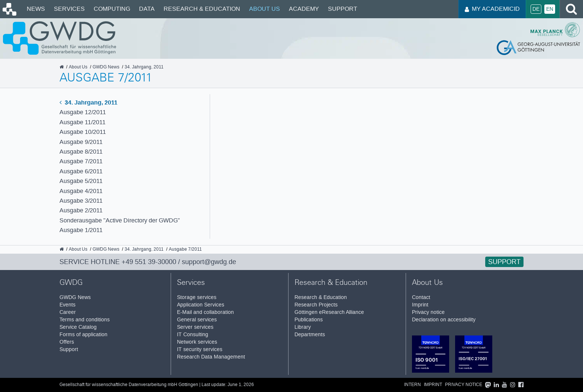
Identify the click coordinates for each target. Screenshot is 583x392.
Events (67, 305)
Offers (67, 342)
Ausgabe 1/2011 (81, 230)
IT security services (200, 349)
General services (197, 320)
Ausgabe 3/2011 (81, 201)
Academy (304, 9)
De (536, 9)
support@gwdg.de (209, 262)
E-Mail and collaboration (205, 312)
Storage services (197, 297)
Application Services (201, 305)
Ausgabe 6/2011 (81, 171)
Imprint (420, 305)
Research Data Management (211, 357)
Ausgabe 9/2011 (81, 142)
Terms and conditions (85, 320)
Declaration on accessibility (444, 320)
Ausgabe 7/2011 (81, 161)
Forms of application (83, 335)
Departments (310, 335)
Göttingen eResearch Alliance (329, 312)
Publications (309, 320)
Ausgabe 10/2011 (83, 132)
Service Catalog (78, 327)
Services (69, 9)
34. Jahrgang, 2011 (88, 102)
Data (147, 9)
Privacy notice (428, 312)
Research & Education (202, 9)
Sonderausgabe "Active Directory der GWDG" (120, 220)
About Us (265, 9)
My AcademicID (492, 9)
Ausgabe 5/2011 (81, 181)
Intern (413, 385)
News (36, 9)
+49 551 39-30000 (149, 262)
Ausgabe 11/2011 (83, 122)
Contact (421, 297)
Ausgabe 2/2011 (81, 210)
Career (68, 312)
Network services (197, 342)
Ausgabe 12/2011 (83, 112)
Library (303, 327)
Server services (195, 327)
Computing (112, 9)
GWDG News (75, 297)
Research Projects (316, 305)
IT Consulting (193, 335)
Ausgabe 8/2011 (81, 152)
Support (343, 9)
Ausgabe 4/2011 (81, 191)
